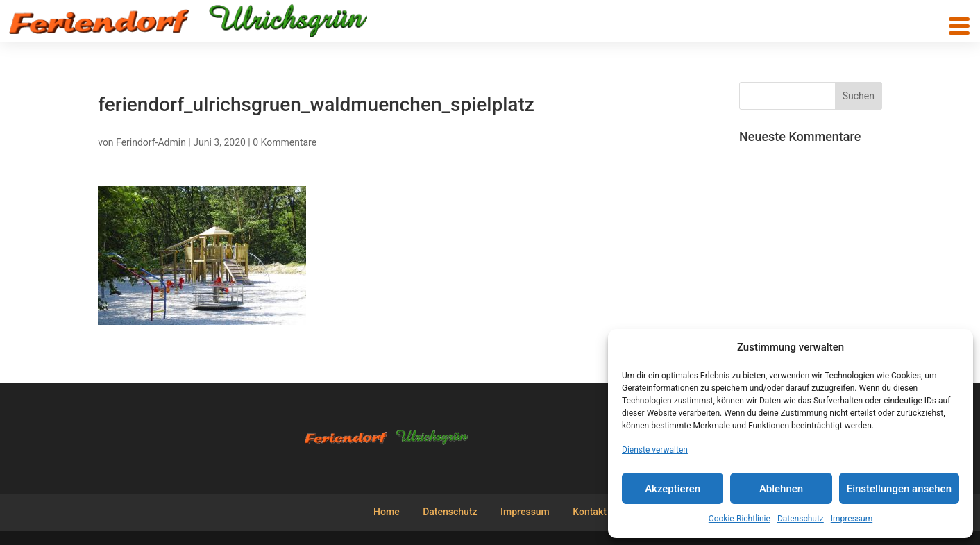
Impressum (852, 519)
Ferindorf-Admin (151, 142)
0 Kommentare (285, 142)
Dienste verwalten (655, 450)
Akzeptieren (673, 489)
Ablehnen (781, 489)
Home (387, 512)
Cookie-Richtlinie (740, 519)
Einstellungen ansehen (899, 489)
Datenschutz (801, 519)
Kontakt (590, 512)
